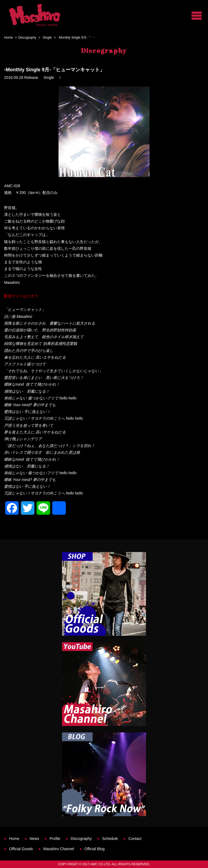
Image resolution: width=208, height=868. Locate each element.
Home (8, 38)
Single (47, 38)
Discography (27, 38)
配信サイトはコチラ (21, 296)
